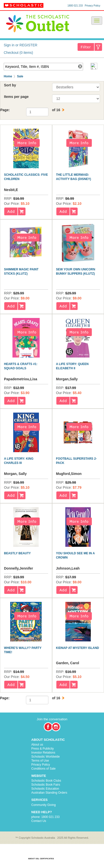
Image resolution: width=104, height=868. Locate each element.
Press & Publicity (43, 749)
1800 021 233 (75, 6)
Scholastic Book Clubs (46, 781)
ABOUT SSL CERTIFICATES (41, 859)
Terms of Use (40, 761)
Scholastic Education (45, 789)
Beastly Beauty (17, 553)
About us (37, 745)
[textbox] (40, 67)
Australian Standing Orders (49, 793)
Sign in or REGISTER (21, 45)
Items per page (16, 97)
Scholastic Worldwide (46, 757)
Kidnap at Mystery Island (78, 648)
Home (8, 76)
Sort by (10, 85)
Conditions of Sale (44, 769)
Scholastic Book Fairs (46, 785)
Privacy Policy (93, 6)
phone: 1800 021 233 (46, 817)
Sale (20, 76)
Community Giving (44, 805)
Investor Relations (43, 753)
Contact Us (39, 821)
